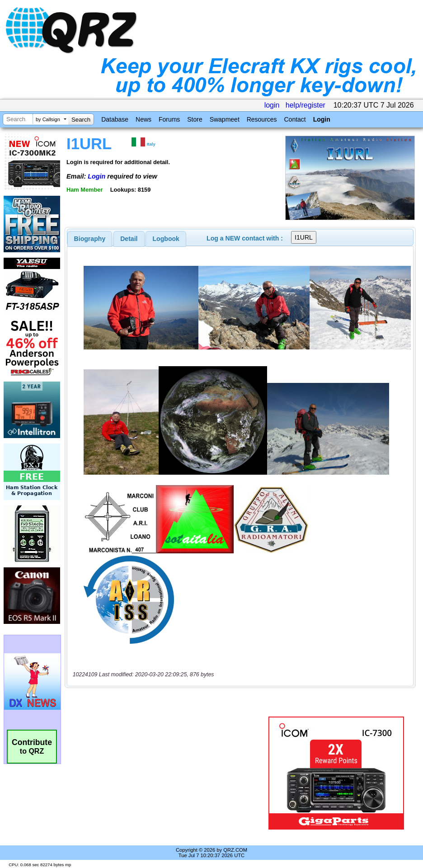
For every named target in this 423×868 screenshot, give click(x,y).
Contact (295, 119)
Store (195, 119)
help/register (305, 105)
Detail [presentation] (129, 239)
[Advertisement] (168, 773)
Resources (262, 119)
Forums (169, 119)
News (143, 119)
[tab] (90, 239)
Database (115, 119)
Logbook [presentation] (166, 239)
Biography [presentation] (90, 239)
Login (322, 119)
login (272, 105)
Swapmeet (225, 119)
